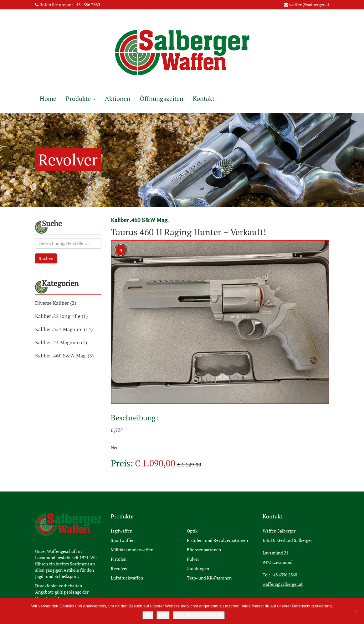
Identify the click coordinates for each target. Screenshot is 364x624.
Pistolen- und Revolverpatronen (217, 540)
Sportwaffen (123, 540)
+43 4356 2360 (87, 5)
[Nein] (356, 611)
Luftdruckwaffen (127, 578)
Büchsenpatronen (204, 550)
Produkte (81, 99)
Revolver (119, 568)
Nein (163, 615)
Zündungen (198, 568)
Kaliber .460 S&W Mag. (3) (64, 356)
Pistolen (119, 559)
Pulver (193, 559)
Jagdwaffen (122, 531)
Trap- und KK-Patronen (209, 578)
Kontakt (204, 99)
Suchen (46, 258)
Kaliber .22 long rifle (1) (61, 316)
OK (148, 615)
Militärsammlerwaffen (132, 550)
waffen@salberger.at (309, 5)
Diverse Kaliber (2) (56, 303)
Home (48, 99)
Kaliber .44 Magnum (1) (61, 342)
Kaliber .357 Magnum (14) (64, 329)
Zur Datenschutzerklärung (199, 615)
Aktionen (118, 99)
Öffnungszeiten (162, 99)
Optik (192, 531)
